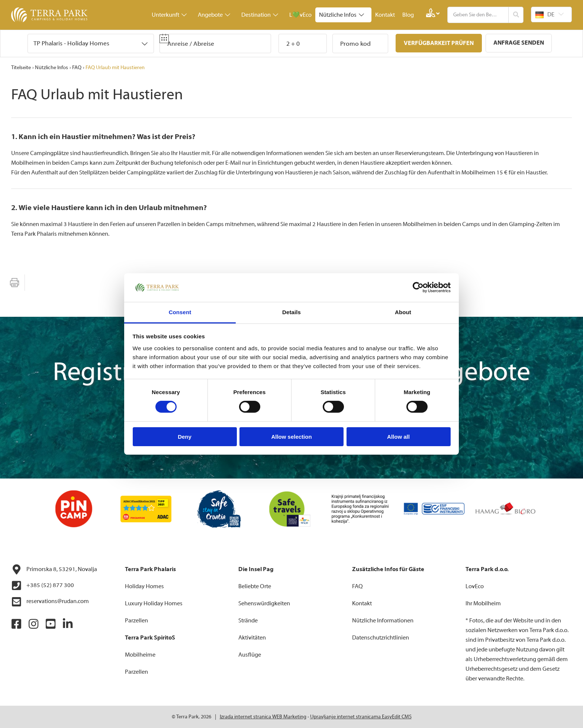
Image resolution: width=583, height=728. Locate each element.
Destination (260, 15)
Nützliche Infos (342, 15)
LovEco (475, 586)
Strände (248, 621)
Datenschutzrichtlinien (381, 638)
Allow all (398, 437)
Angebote (214, 15)
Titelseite (21, 68)
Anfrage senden (519, 43)
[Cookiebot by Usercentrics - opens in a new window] (418, 287)
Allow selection (291, 437)
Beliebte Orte (255, 586)
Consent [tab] (180, 312)
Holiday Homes (144, 586)
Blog (408, 15)
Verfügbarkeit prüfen (439, 43)
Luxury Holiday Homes (154, 603)
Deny (185, 437)
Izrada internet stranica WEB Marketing (263, 717)
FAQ (77, 68)
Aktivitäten (252, 638)
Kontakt (385, 15)
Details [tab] (291, 312)
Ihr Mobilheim (483, 603)
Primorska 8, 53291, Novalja (54, 570)
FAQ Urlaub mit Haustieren (115, 68)
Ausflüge (250, 655)
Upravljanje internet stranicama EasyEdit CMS (361, 717)
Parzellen (136, 621)
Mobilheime (140, 655)
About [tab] (403, 312)
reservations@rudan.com (50, 602)
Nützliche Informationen (383, 621)
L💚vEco (300, 15)
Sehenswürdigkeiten (264, 603)
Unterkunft (169, 15)
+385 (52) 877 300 (43, 586)
